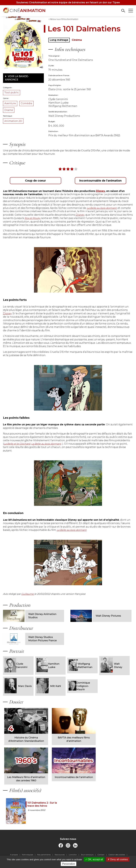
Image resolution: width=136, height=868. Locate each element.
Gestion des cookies (117, 855)
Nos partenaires (44, 855)
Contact (101, 855)
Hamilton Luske (48, 666)
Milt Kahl (49, 686)
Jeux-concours (87, 855)
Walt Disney (111, 666)
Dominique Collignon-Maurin (79, 686)
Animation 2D (13, 121)
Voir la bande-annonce (17, 78)
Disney (80, 215)
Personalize (69, 864)
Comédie (26, 103)
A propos (14, 855)
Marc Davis (18, 686)
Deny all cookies (118, 859)
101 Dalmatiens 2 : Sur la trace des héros (42, 804)
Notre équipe (28, 855)
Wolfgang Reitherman (80, 666)
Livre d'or (73, 855)
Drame (9, 110)
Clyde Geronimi (16, 666)
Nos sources (60, 855)
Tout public (12, 93)
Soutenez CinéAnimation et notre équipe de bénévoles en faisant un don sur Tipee (68, 3)
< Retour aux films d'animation (63, 19)
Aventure (10, 103)
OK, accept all (94, 859)
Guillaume (28, 594)
